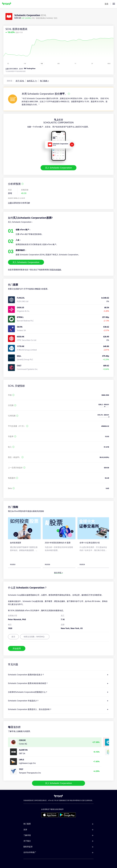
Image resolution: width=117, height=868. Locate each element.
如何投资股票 (16, 543)
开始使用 (17, 648)
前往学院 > (58, 573)
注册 (10, 203)
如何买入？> (32, 81)
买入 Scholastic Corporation (59, 168)
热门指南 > (44, 81)
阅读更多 (13, 564)
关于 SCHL (20, 81)
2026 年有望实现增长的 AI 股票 (58, 543)
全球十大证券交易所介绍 (90, 543)
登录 (106, 4)
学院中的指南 (56, 270)
